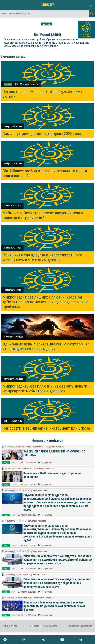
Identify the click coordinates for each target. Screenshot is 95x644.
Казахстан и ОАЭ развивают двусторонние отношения (52, 475)
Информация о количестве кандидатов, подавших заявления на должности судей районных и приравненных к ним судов (57, 583)
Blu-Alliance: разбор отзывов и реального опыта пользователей (45, 173)
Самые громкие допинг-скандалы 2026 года (42, 134)
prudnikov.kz (87, 626)
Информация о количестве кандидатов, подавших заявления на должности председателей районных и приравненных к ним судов (58, 560)
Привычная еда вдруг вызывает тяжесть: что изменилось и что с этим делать (42, 257)
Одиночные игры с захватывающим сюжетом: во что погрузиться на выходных (46, 347)
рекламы (45, 626)
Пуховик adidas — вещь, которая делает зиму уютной (42, 94)
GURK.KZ (47, 5)
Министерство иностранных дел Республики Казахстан (29, 469)
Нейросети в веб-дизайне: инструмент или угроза (46, 428)
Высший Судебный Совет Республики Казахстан (26, 490)
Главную (51, 43)
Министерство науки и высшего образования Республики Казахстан (35, 447)
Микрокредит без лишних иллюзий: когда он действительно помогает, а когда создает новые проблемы (45, 302)
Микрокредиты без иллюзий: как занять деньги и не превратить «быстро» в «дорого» (47, 389)
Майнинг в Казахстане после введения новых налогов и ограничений (43, 215)
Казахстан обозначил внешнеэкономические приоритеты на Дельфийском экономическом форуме (54, 606)
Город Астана (46, 463)
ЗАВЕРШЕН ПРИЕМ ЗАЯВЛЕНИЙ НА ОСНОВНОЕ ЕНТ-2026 (54, 453)
